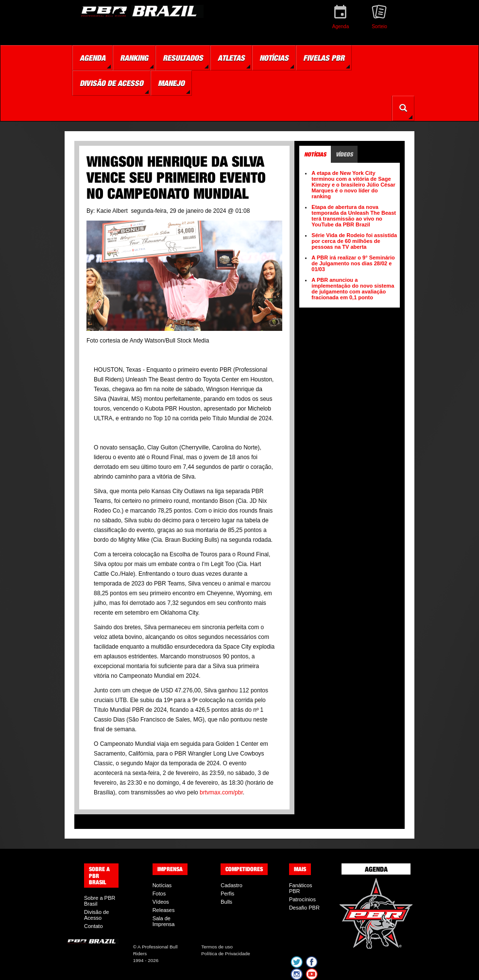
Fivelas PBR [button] (324, 58)
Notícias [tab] (315, 154)
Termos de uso (217, 947)
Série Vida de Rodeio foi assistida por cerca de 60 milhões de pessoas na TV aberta (354, 241)
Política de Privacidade (225, 954)
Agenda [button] (93, 58)
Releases (164, 910)
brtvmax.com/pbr (221, 792)
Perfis (227, 894)
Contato (94, 926)
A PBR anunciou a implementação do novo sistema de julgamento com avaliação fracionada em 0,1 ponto (353, 289)
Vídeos (161, 902)
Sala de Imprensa (164, 921)
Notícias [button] (274, 58)
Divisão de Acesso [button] (111, 83)
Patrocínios (302, 899)
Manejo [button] (171, 83)
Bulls (226, 902)
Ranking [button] (134, 58)
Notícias (162, 885)
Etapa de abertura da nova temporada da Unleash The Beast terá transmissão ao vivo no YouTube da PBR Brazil (354, 216)
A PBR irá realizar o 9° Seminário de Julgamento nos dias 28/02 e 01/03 (353, 263)
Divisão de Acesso (96, 915)
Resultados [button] (183, 58)
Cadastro (231, 885)
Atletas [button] (231, 58)
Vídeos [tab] (344, 154)
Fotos (159, 894)
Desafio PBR (304, 908)
